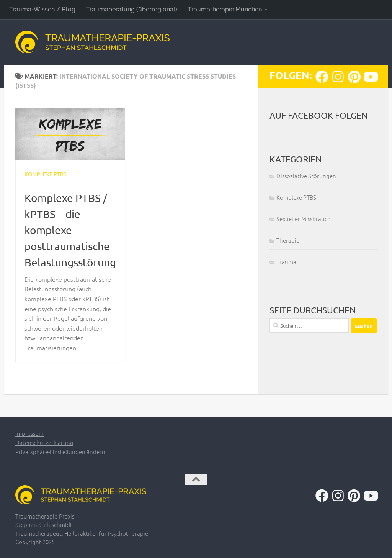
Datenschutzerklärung (44, 442)
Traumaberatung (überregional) (132, 9)
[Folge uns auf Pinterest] (354, 77)
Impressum (29, 433)
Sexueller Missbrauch (304, 219)
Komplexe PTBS (45, 174)
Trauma (286, 262)
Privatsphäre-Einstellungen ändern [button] (60, 452)
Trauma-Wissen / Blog (42, 9)
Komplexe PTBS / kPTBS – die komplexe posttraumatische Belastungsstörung (70, 230)
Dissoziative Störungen (306, 176)
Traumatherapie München (225, 9)
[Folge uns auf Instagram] (338, 77)
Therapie (288, 240)
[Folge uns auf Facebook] (322, 77)
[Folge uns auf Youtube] (370, 77)
